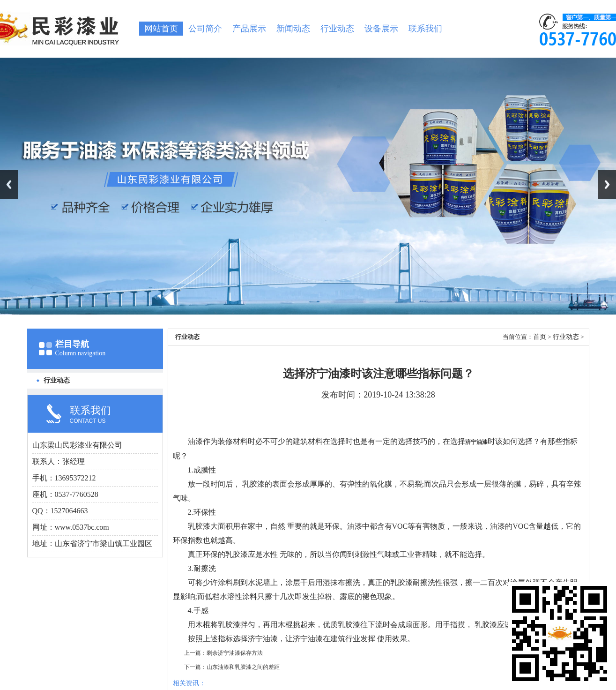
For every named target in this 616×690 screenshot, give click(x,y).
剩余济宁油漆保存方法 (235, 653)
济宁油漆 (476, 442)
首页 (540, 337)
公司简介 (205, 29)
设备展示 (381, 29)
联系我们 (425, 29)
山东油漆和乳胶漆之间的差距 (243, 667)
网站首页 (161, 29)
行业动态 (337, 29)
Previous (9, 184)
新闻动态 (293, 29)
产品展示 (249, 29)
